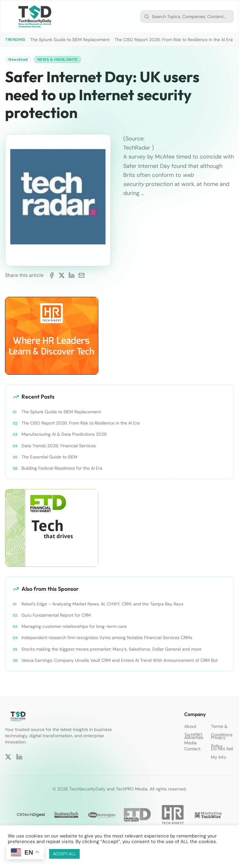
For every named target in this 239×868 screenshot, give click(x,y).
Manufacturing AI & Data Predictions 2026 (64, 434)
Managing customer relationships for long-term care (74, 626)
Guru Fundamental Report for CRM (56, 615)
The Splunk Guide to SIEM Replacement (70, 40)
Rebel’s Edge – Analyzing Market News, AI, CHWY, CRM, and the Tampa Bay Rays (102, 604)
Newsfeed (18, 59)
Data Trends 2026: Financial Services (59, 446)
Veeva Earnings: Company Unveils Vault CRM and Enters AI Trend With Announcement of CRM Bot (119, 660)
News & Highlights (57, 59)
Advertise (194, 738)
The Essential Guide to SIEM (49, 457)
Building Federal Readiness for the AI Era (62, 468)
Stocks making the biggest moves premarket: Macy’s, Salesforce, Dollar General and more (111, 649)
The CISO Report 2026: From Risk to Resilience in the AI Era (174, 40)
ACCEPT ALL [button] (64, 854)
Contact (192, 749)
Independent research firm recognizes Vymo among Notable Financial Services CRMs (107, 638)
